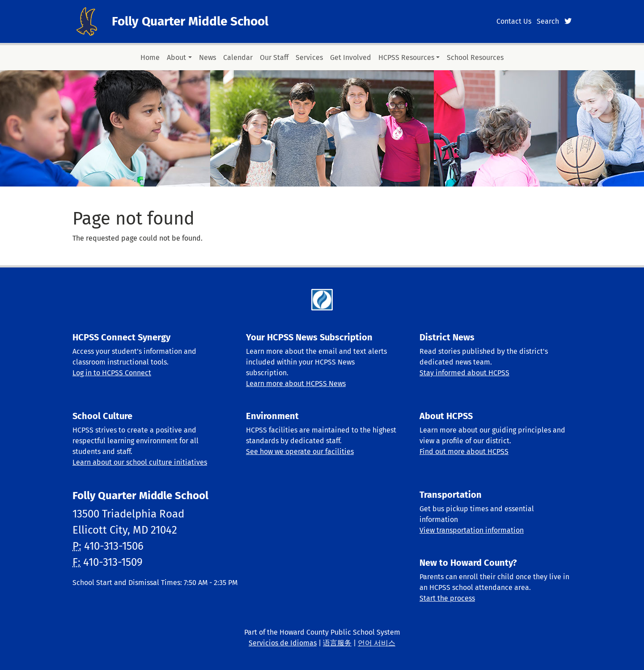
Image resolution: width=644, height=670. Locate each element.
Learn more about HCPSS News (296, 384)
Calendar (238, 57)
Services (309, 57)
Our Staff (274, 57)
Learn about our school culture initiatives (140, 462)
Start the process (447, 598)
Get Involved (351, 57)
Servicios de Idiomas (283, 643)
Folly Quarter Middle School (190, 21)
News (208, 57)
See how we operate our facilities (300, 452)
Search (548, 21)
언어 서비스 (377, 643)
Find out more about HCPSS (464, 452)
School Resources (475, 57)
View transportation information (472, 530)
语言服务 (337, 643)
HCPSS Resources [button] (406, 57)
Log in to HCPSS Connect (112, 373)
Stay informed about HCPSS (464, 373)
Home (150, 57)
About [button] (176, 57)
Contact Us (514, 21)
